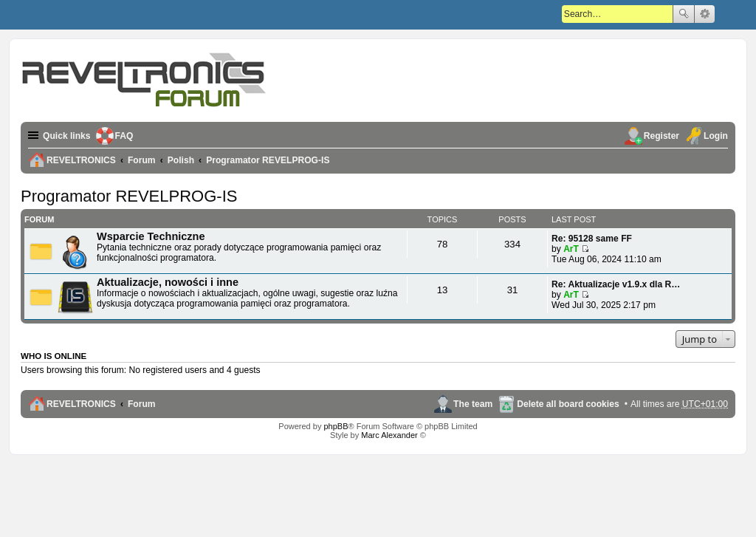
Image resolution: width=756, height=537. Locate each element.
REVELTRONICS (81, 404)
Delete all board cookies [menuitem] (568, 404)
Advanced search (705, 14)
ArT (571, 249)
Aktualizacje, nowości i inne (168, 282)
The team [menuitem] (473, 404)
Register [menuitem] (661, 136)
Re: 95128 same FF (592, 239)
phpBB (336, 426)
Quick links (67, 136)
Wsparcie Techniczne (151, 236)
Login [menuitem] (716, 136)
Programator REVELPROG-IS (129, 196)
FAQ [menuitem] (124, 136)
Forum (142, 404)
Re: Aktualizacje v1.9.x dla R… (616, 284)
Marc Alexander (389, 435)
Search (684, 14)
